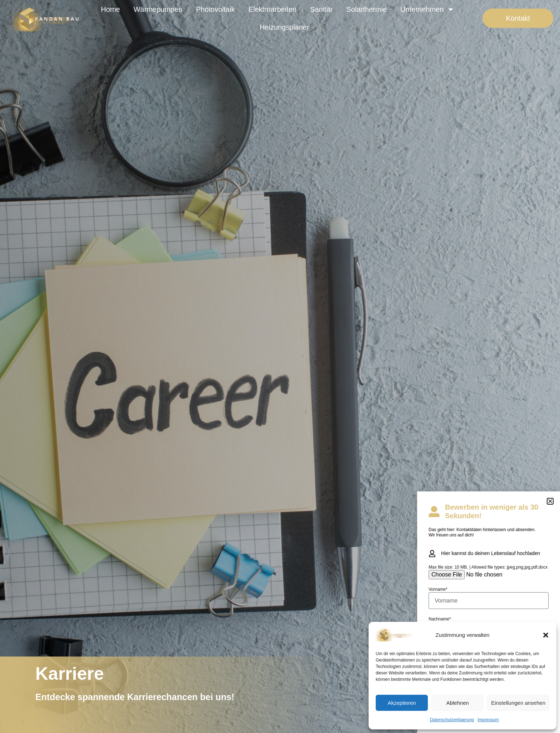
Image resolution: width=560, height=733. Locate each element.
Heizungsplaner (284, 27)
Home (111, 9)
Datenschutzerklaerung (452, 720)
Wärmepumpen (158, 9)
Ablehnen (457, 703)
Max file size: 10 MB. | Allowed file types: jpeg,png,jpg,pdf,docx (488, 567)
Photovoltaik (216, 9)
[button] (546, 635)
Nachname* (440, 619)
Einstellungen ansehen (518, 703)
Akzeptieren (402, 703)
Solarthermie (367, 9)
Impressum (488, 720)
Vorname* (438, 589)
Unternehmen (427, 9)
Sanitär (321, 9)
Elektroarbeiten (273, 9)
